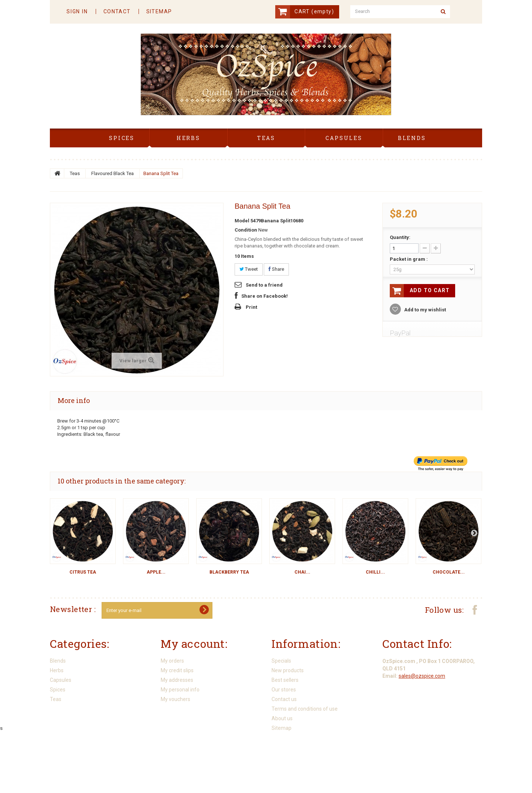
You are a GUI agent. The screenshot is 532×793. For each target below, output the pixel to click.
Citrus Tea (83, 572)
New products (288, 670)
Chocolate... (449, 572)
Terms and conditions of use (305, 709)
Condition (246, 230)
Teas (75, 173)
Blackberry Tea (229, 572)
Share (276, 269)
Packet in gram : (409, 259)
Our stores (284, 690)
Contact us (284, 699)
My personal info (180, 690)
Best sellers (285, 680)
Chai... (302, 572)
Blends (58, 661)
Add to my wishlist (424, 310)
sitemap (159, 11)
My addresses (177, 680)
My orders (172, 661)
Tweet (249, 269)
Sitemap (282, 728)
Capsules (61, 680)
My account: (194, 644)
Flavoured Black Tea (112, 173)
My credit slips (177, 670)
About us (282, 718)
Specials (281, 661)
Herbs (57, 670)
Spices (58, 690)
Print (251, 307)
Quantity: (400, 237)
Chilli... (375, 572)
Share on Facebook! (265, 296)
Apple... (156, 572)
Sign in (77, 11)
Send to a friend (264, 285)
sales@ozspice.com (422, 675)
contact (117, 11)
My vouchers (175, 699)
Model (242, 221)
